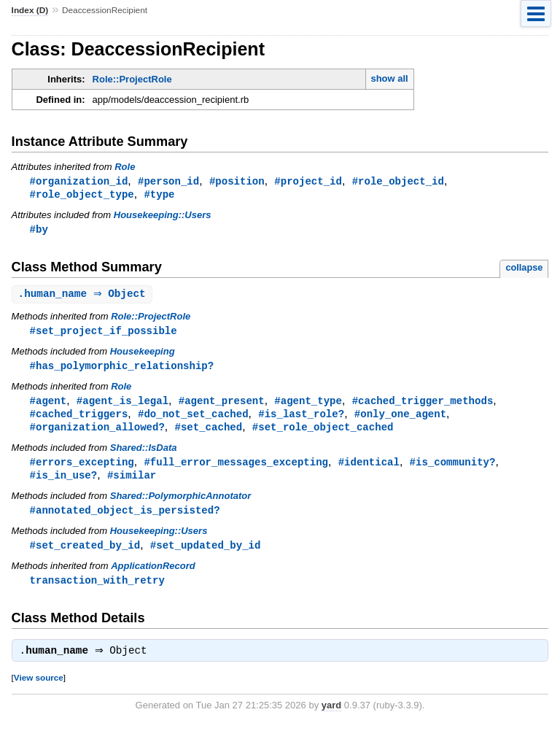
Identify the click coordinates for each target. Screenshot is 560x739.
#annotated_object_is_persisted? (125, 518)
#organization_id (79, 181)
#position (237, 181)
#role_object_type (82, 195)
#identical (369, 469)
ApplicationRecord (153, 575)
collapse (524, 270)
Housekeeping (143, 355)
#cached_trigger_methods (423, 405)
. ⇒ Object (84, 297)
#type (159, 195)
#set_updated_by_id (206, 554)
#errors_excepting (82, 469)
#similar (132, 483)
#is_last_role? (301, 419)
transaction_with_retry (97, 590)
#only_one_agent (400, 419)
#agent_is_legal (122, 405)
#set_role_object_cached (323, 433)
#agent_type (308, 405)
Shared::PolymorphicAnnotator (181, 504)
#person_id (168, 181)
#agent (48, 405)
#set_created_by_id (85, 554)
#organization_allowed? (97, 433)
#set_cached (208, 433)
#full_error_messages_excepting (236, 469)
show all (389, 78)
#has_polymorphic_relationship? (122, 369)
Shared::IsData (144, 454)
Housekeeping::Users (163, 216)
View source (39, 689)
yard (331, 717)
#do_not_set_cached (193, 419)
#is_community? (452, 469)
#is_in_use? (64, 483)
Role (125, 167)
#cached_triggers (79, 419)
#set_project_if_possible (104, 334)
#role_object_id (398, 181)
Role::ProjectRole (132, 79)
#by (39, 231)
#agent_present (222, 405)
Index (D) (30, 10)
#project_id (308, 181)
